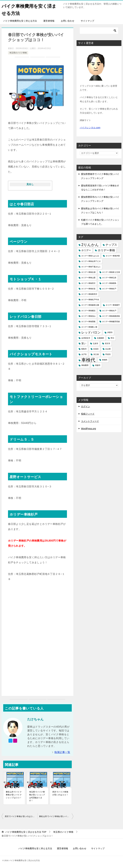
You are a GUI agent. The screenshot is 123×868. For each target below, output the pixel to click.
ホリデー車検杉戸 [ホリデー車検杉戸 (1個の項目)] (109, 289)
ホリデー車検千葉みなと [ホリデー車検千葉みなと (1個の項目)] (91, 267)
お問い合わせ (68, 21)
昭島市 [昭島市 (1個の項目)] (84, 349)
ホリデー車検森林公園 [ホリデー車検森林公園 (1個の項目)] (90, 305)
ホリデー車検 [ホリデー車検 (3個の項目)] (106, 250)
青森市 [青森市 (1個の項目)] (98, 365)
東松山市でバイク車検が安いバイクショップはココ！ (14, 795)
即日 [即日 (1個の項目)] (112, 338)
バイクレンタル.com (90, 128)
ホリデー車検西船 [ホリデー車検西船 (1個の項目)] (88, 321)
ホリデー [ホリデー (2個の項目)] (86, 250)
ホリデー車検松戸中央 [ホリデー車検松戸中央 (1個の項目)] (90, 300)
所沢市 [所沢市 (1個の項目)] (108, 343)
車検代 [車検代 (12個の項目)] (88, 360)
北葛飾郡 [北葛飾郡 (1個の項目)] (100, 338)
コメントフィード (90, 421)
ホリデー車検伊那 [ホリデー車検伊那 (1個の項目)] (113, 256)
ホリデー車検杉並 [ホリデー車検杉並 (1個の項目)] (88, 289)
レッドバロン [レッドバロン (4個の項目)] (91, 332)
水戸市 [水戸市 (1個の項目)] (84, 354)
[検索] (99, 31)
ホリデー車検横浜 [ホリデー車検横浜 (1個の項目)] (88, 311)
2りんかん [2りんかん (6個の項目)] (90, 245)
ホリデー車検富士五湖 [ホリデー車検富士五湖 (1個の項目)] (111, 272)
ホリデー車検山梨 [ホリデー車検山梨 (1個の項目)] (88, 278)
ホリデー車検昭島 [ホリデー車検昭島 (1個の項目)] (109, 283)
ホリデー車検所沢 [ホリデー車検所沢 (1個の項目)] (88, 283)
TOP (26, 832)
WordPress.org (88, 429)
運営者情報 (49, 21)
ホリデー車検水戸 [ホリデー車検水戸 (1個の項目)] (109, 311)
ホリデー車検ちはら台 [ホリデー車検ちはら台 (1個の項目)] (90, 256)
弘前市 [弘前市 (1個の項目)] (96, 343)
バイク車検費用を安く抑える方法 (20, 21)
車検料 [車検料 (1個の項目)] (105, 360)
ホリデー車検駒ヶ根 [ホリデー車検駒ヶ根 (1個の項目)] (89, 327)
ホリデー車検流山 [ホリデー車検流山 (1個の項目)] (88, 316)
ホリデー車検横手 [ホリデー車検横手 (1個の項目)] (113, 305)
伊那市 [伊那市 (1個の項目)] (110, 332)
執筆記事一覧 (62, 752)
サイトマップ (87, 21)
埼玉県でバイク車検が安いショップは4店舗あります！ (37, 796)
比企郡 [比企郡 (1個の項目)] (108, 349)
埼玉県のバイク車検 (18, 53)
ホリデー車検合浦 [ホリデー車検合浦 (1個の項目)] (88, 272)
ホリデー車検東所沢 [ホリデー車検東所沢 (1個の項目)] (89, 294)
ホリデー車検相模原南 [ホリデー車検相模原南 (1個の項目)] (111, 316)
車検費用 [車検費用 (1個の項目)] (85, 365)
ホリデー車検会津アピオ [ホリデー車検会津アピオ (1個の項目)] (91, 261)
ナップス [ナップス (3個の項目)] (111, 245)
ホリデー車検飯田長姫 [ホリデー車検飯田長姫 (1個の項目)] (111, 321)
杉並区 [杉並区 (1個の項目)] (96, 349)
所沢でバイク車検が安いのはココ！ (60, 793)
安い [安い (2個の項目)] (84, 343)
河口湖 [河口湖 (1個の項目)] (96, 354)
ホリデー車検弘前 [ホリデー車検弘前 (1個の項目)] (109, 278)
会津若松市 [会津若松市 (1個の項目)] (86, 338)
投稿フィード (88, 414)
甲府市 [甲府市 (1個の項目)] (108, 354)
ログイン (86, 406)
